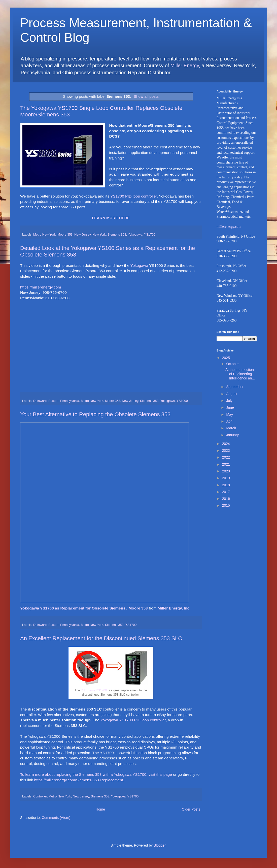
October (232, 364)
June (230, 407)
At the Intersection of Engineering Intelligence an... (240, 374)
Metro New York (44, 235)
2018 (226, 485)
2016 (226, 499)
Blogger (160, 845)
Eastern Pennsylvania (64, 401)
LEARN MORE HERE (111, 218)
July (229, 401)
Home (100, 809)
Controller (40, 796)
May (229, 414)
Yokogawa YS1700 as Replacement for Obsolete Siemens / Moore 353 (84, 608)
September (235, 387)
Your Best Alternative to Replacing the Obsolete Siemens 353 (95, 414)
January (232, 435)
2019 (226, 478)
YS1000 (182, 401)
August (232, 394)
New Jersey (82, 235)
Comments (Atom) (56, 818)
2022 (226, 457)
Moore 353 (65, 235)
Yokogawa (135, 235)
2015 (226, 505)
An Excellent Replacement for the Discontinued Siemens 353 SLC (101, 638)
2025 (226, 358)
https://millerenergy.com (41, 287)
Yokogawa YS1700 (94, 690)
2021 (226, 464)
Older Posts (191, 809)
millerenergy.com (229, 227)
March (231, 428)
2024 (226, 444)
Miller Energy (185, 66)
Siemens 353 (117, 235)
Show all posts (146, 96)
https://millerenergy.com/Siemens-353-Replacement (79, 780)
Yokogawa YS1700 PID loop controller (133, 720)
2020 (226, 471)
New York (99, 235)
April (230, 421)
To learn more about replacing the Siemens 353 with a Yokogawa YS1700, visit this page (96, 774)
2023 (226, 451)
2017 (226, 492)
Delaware (40, 401)
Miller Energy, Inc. (174, 608)
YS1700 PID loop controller (134, 196)
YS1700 (150, 235)
